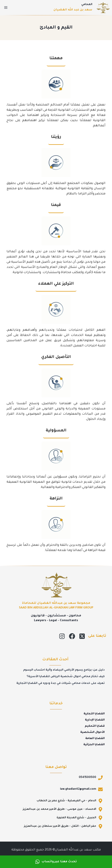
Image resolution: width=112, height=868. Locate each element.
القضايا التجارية (94, 714)
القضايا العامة (95, 739)
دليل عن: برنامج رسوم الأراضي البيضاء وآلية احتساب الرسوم (64, 670)
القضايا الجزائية (94, 745)
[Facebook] (72, 636)
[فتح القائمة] (6, 7)
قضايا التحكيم (95, 726)
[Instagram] (62, 636)
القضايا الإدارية (95, 720)
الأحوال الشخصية (92, 732)
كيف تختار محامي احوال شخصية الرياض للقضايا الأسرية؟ (66, 677)
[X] (82, 636)
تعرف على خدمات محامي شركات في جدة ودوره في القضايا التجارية (61, 683)
